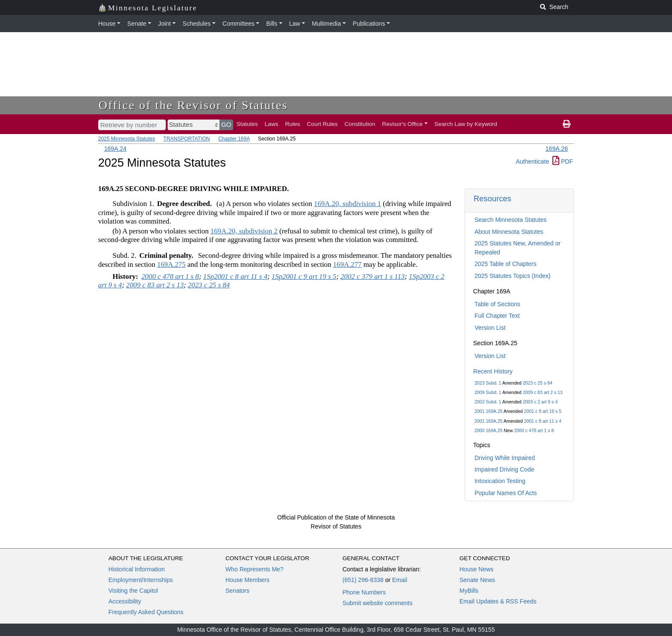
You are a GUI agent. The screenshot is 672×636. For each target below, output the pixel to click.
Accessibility (125, 601)
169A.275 (171, 264)
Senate (137, 24)
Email (400, 580)
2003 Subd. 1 (488, 402)
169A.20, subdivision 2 (244, 231)
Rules (292, 124)
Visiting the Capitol (133, 591)
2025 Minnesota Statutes (127, 139)
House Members (247, 580)
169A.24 (115, 149)
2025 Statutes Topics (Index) (512, 276)
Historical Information (137, 569)
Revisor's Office (403, 124)
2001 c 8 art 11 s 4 (543, 421)
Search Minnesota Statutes (510, 220)
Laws (272, 124)
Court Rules (322, 124)
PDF (563, 161)
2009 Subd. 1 (488, 392)
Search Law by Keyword (466, 124)
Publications (369, 24)
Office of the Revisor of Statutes (193, 105)
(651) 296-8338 (363, 580)
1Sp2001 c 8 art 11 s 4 (235, 276)
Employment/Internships (141, 580)
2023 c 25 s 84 (538, 383)
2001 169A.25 (488, 411)
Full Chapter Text (497, 316)
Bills (272, 24)
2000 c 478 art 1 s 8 (534, 430)
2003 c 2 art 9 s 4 (540, 402)
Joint (165, 24)
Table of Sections (497, 304)
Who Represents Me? (254, 569)
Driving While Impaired (505, 458)
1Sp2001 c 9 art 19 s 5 (304, 276)
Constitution (360, 124)
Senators (237, 591)
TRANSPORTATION (187, 139)
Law (295, 24)
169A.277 (347, 264)
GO (226, 124)
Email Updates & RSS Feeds (498, 601)
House (107, 24)
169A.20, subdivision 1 (348, 204)
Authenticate (532, 161)
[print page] (567, 124)
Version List (490, 328)
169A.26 (557, 149)
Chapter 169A (234, 139)
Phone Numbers (364, 592)
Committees (238, 24)
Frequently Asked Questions (146, 612)
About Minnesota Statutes (509, 232)
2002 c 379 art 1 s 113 (372, 276)
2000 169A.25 (488, 430)
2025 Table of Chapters (505, 264)
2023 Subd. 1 (488, 383)
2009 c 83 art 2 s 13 (543, 392)
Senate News (477, 580)
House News (476, 569)
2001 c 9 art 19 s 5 (543, 411)
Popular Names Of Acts (506, 493)
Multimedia (327, 24)
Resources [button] (492, 199)
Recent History (493, 371)
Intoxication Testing (500, 481)
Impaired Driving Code (504, 469)
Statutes (247, 124)
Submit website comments (377, 603)
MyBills (469, 591)
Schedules (196, 24)
